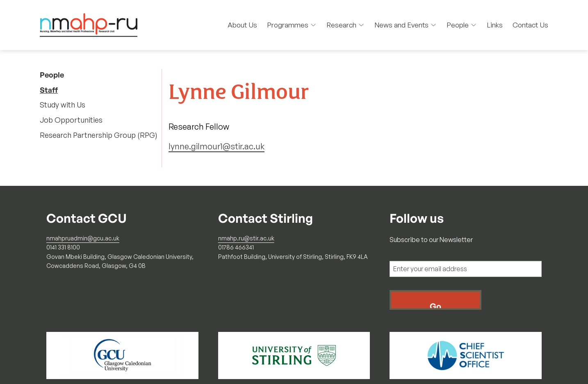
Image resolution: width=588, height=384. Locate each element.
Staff (49, 90)
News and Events (406, 25)
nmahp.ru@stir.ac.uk (246, 238)
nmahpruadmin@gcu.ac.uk (83, 238)
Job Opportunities (71, 120)
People (462, 25)
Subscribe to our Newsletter (431, 240)
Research (345, 25)
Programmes (292, 25)
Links (495, 25)
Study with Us (63, 105)
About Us (242, 25)
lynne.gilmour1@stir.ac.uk (217, 146)
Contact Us (530, 25)
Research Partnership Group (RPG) (99, 135)
